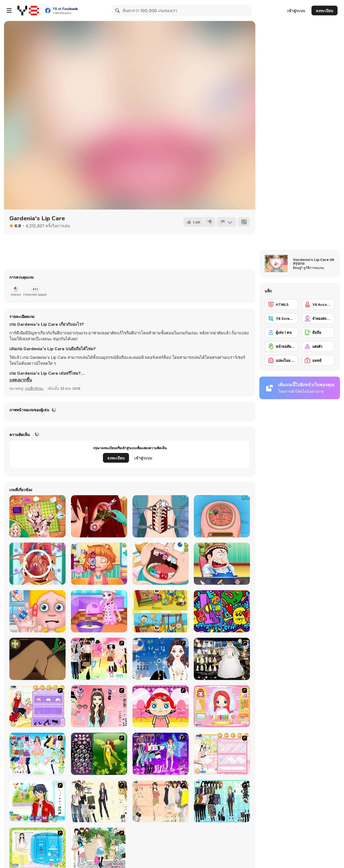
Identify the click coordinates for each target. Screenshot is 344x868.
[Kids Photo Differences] (161, 611)
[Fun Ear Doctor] (99, 516)
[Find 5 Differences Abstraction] (222, 611)
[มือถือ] (318, 332)
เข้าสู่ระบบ (296, 11)
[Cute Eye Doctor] (99, 564)
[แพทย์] (318, 360)
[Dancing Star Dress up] (161, 754)
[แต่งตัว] (318, 346)
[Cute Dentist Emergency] (161, 564)
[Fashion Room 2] (37, 706)
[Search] (118, 10)
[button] (21, 380)
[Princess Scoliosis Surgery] (161, 516)
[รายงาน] (227, 222)
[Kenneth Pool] (222, 659)
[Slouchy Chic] (99, 659)
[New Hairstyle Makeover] (222, 706)
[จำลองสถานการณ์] (318, 318)
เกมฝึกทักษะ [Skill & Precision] (34, 388)
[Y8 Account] (318, 304)
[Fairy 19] (99, 754)
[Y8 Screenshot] (281, 318)
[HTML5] (281, 304)
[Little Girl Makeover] (161, 706)
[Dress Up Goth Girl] (161, 659)
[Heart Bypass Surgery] (37, 564)
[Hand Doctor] (37, 611)
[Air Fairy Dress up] (37, 754)
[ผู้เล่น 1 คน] (281, 332)
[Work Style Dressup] (99, 801)
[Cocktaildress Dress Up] (161, 801)
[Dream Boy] (37, 801)
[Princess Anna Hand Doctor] (37, 516)
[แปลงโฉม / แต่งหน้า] (281, 360)
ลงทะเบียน (325, 11)
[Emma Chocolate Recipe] (99, 611)
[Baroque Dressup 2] (222, 801)
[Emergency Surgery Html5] (222, 564)
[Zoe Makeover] (222, 754)
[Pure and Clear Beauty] (99, 706)
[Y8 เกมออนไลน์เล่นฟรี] (28, 10)
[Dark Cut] (37, 659)
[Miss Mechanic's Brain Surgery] (222, 516)
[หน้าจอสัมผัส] (281, 346)
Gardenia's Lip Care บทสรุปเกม (313, 261)
